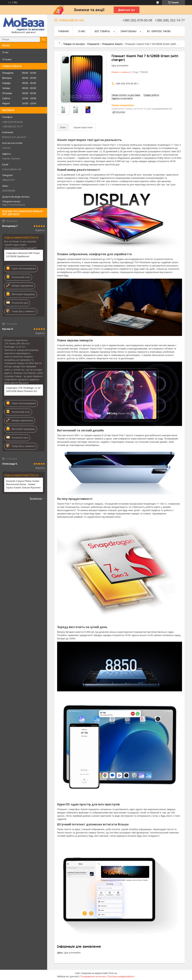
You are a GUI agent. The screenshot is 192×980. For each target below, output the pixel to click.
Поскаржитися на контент (93, 977)
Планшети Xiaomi (112, 44)
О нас (5, 52)
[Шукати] (44, 39)
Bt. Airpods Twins (159, 31)
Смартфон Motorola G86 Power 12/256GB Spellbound (23, 255)
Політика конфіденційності (121, 977)
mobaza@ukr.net (12, 169)
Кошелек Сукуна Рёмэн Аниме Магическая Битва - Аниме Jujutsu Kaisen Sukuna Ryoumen (23, 484)
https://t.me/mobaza (14, 205)
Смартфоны (128, 31)
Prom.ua (113, 973)
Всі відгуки (36, 498)
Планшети (93, 44)
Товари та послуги (74, 44)
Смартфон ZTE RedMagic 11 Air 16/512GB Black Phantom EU (23, 390)
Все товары (102, 31)
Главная (63, 31)
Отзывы (7, 59)
